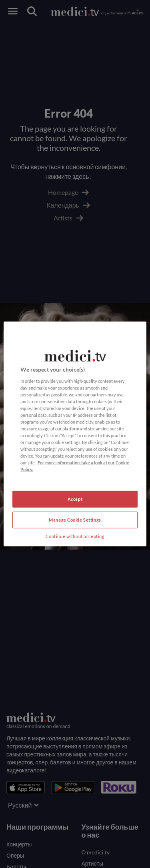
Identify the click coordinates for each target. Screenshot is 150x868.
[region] (75, 434)
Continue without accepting (75, 536)
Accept (75, 499)
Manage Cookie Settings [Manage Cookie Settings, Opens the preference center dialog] (75, 520)
